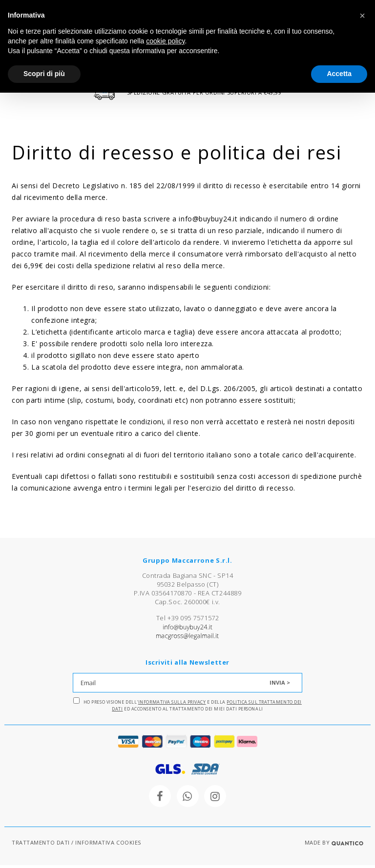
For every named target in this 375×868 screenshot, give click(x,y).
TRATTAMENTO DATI (41, 845)
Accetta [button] (339, 74)
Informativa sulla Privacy (172, 705)
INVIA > (280, 685)
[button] (362, 16)
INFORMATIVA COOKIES (108, 845)
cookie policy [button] (165, 41)
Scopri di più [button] (44, 74)
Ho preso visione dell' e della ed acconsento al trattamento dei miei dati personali (187, 708)
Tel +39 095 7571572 (187, 621)
